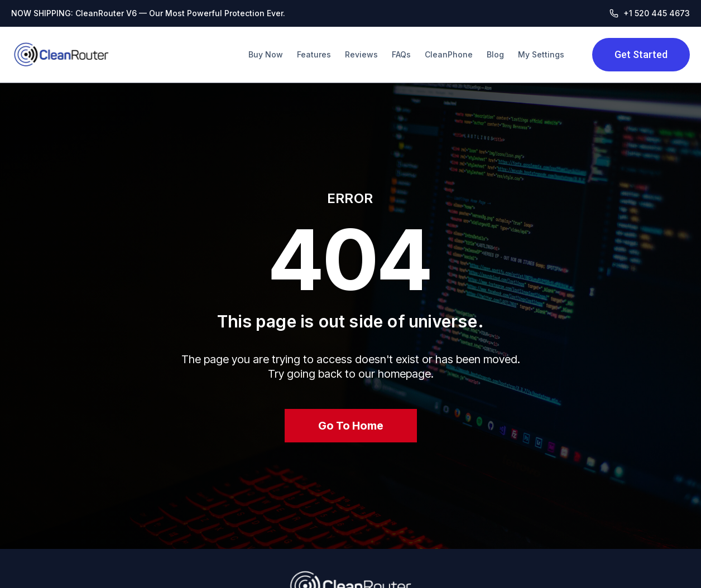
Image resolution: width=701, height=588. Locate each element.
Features (314, 54)
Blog (495, 54)
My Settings (541, 54)
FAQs (401, 54)
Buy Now (266, 54)
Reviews (361, 54)
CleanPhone (449, 54)
